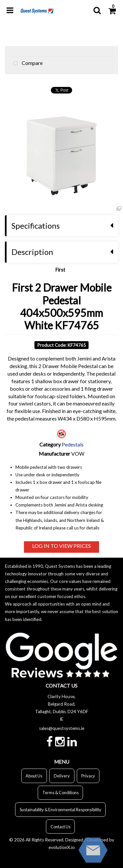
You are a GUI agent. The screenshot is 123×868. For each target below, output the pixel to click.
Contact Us (61, 827)
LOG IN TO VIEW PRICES (61, 546)
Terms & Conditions (61, 793)
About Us (34, 776)
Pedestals (73, 444)
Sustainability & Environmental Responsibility (61, 810)
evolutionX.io (62, 847)
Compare (26, 64)
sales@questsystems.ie (62, 728)
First (60, 270)
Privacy (88, 776)
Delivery (62, 776)
